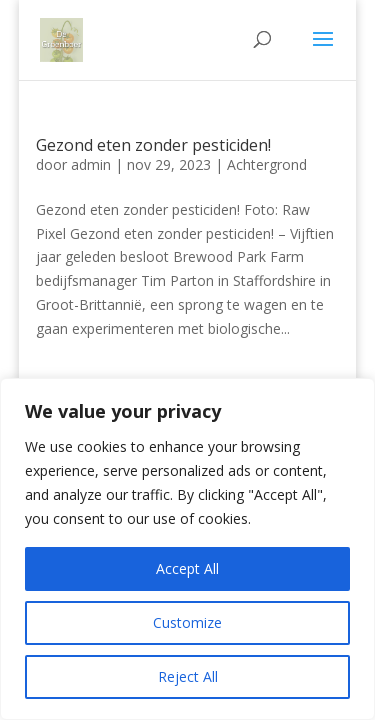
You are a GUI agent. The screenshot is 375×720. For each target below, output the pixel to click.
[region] (187, 549)
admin (91, 164)
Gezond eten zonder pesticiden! (153, 145)
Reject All (188, 676)
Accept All (187, 568)
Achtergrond (267, 164)
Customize (187, 622)
